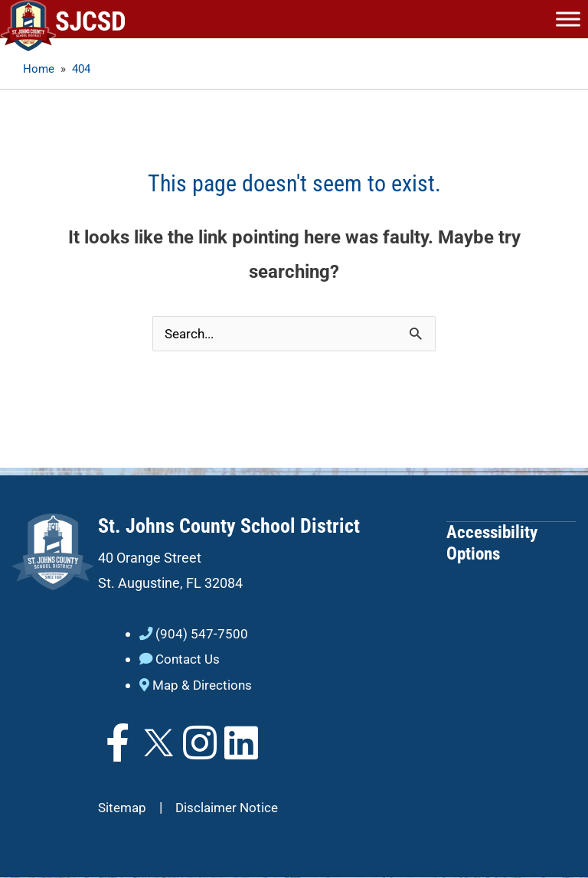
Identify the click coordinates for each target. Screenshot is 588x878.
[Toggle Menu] (568, 19)
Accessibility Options (492, 543)
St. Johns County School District (229, 527)
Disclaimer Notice (232, 808)
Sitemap (124, 808)
